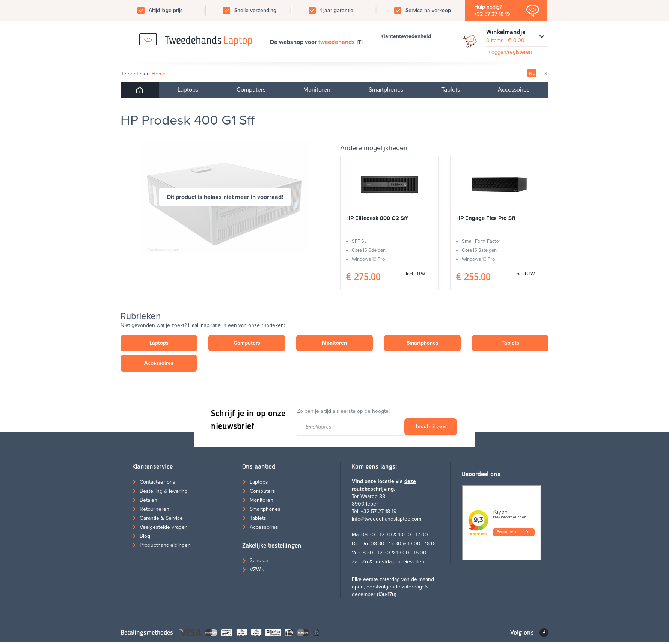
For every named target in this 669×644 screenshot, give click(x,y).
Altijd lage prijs (166, 10)
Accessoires (514, 90)
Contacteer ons (157, 482)
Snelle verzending (255, 10)
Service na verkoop (428, 10)
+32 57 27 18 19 (492, 14)
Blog (145, 536)
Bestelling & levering (164, 491)
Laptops (188, 90)
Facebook (544, 633)
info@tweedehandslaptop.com (386, 519)
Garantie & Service (161, 518)
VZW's (257, 570)
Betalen (148, 500)
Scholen (259, 560)
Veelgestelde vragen (164, 527)
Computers (251, 90)
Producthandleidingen (165, 545)
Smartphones (386, 90)
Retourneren (154, 509)
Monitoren (317, 90)
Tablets (451, 90)
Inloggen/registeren (509, 52)
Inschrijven (431, 427)
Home (159, 74)
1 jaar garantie (337, 10)
